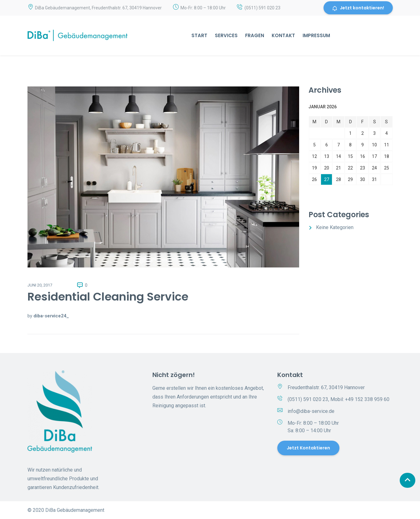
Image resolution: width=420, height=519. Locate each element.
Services (226, 35)
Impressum (316, 35)
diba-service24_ (51, 316)
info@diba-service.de (311, 411)
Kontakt (283, 35)
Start (199, 35)
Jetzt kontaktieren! (358, 8)
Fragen (255, 35)
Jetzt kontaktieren (308, 448)
